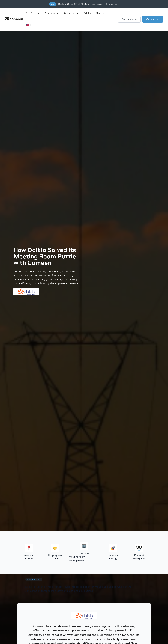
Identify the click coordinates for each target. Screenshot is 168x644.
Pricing (88, 13)
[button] (33, 13)
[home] (14, 19)
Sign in (100, 13)
